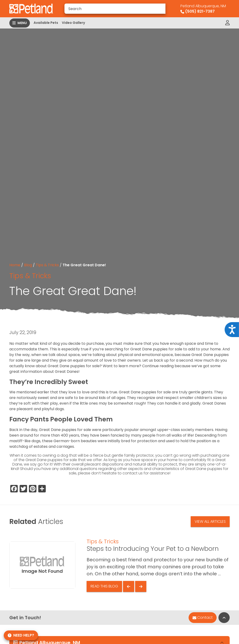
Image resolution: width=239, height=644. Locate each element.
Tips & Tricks (47, 265)
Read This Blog (104, 586)
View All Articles (210, 521)
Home (15, 265)
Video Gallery (73, 23)
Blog (28, 265)
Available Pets (46, 23)
